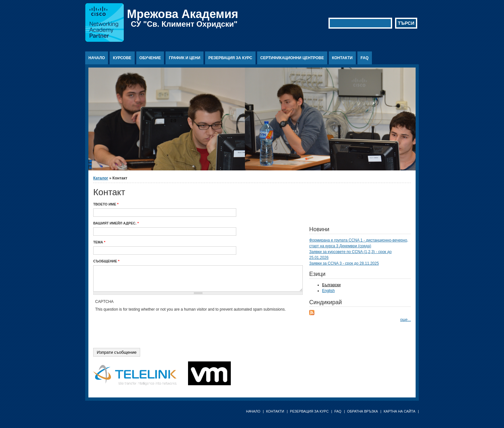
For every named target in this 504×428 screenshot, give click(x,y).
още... (405, 320)
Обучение (150, 58)
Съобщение (106, 261)
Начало (97, 58)
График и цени (184, 58)
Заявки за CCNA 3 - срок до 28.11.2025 (344, 263)
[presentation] (144, 325)
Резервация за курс (230, 58)
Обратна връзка (363, 411)
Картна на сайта (399, 411)
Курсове (122, 58)
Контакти (342, 58)
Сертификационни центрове (292, 58)
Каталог (101, 178)
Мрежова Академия (183, 14)
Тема (99, 242)
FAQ (365, 58)
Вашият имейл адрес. (116, 223)
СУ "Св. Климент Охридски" (184, 24)
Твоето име (106, 204)
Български (331, 285)
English (328, 291)
